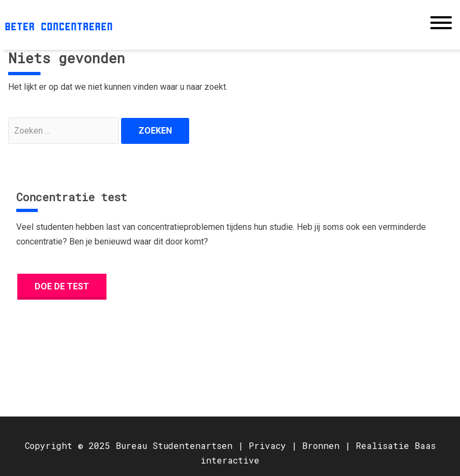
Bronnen (321, 445)
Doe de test (62, 286)
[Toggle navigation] (441, 25)
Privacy (267, 445)
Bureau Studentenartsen (174, 445)
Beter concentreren (59, 25)
